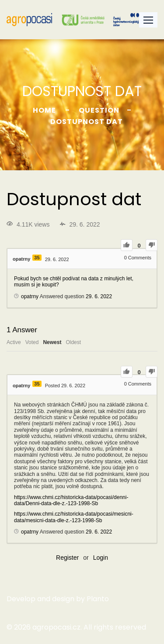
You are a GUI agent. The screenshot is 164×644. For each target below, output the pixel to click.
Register (67, 558)
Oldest (73, 342)
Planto (98, 599)
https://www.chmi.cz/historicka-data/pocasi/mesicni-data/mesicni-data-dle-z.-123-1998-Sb (74, 517)
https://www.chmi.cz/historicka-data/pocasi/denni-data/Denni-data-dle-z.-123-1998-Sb (71, 500)
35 (37, 258)
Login (101, 558)
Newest (52, 342)
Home (44, 110)
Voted (32, 342)
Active (14, 342)
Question (99, 110)
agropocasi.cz (56, 627)
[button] (148, 20)
